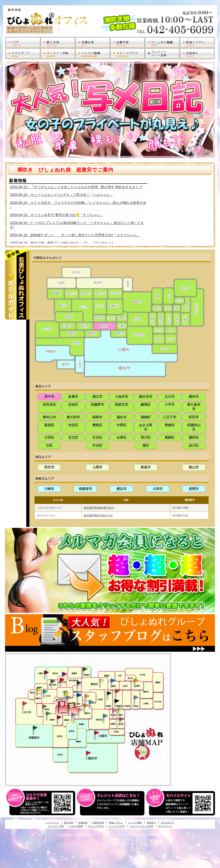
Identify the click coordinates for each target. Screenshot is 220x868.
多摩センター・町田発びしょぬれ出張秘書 (48, 714)
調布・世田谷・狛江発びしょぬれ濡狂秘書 (105, 716)
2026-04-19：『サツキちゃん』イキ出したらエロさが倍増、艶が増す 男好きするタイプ (76, 187)
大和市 (158, 489)
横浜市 (122, 489)
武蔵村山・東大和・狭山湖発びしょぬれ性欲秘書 (53, 681)
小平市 (170, 405)
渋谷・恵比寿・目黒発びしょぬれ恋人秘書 (114, 710)
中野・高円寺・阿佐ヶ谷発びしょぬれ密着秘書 (109, 693)
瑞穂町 (146, 417)
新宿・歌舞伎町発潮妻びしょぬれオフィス (117, 701)
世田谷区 (49, 405)
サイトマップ (165, 826)
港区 (146, 445)
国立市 (97, 397)
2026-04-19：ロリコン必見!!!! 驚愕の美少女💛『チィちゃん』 (56, 215)
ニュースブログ (117, 826)
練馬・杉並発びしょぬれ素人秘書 (102, 681)
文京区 (97, 437)
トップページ (52, 823)
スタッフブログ (96, 826)
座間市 (194, 489)
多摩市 (73, 397)
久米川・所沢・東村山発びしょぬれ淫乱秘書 (62, 680)
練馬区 (146, 405)
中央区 (97, 445)
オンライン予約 (56, 826)
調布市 (194, 397)
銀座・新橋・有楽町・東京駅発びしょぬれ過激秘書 (136, 697)
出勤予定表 (98, 823)
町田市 (194, 417)
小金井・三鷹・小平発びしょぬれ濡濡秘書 (79, 695)
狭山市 (194, 467)
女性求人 (151, 823)
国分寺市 (146, 397)
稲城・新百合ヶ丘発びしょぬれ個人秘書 (73, 715)
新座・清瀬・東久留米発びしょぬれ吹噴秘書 (85, 669)
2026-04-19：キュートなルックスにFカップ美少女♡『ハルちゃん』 (62, 195)
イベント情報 (135, 823)
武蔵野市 (97, 405)
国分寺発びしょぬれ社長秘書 (66, 693)
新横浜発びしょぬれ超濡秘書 (89, 753)
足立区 (73, 437)
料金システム (116, 823)
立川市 (170, 397)
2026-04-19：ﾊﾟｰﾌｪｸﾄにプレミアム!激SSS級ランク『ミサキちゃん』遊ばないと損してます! (77, 225)
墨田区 (194, 437)
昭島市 (97, 417)
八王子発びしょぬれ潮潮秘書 (25, 703)
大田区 (49, 437)
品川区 (194, 445)
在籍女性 (83, 823)
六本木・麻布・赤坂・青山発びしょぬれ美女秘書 (120, 709)
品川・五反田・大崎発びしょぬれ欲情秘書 (122, 719)
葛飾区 (170, 437)
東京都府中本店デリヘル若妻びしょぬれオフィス (110, 21)
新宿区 (49, 425)
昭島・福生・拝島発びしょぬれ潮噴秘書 (39, 690)
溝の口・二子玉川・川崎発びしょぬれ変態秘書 (97, 732)
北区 (49, 445)
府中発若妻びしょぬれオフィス (72, 705)
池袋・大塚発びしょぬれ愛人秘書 (113, 680)
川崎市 (49, 489)
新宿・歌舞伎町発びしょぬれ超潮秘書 (117, 691)
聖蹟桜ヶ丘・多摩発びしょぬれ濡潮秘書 (59, 717)
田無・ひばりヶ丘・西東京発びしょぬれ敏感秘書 (79, 683)
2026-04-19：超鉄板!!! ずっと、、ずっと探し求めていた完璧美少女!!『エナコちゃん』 (75, 235)
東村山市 (49, 417)
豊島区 (97, 425)
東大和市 (73, 417)
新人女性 (69, 823)
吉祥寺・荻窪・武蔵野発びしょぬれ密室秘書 (87, 696)
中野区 (122, 425)
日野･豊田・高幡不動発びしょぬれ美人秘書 (45, 706)
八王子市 (170, 417)
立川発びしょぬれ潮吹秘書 (45, 692)
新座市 (146, 467)
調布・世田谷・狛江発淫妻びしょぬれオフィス (80, 710)
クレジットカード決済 (141, 826)
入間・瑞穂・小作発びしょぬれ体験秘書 (46, 672)
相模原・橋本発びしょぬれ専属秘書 (35, 728)
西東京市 (122, 405)
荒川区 (146, 437)
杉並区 (73, 405)
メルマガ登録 (76, 826)
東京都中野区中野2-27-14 (98, 516)
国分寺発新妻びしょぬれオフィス (68, 698)
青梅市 (170, 425)
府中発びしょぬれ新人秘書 (62, 704)
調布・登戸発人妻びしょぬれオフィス (86, 705)
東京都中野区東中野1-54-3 (99, 508)
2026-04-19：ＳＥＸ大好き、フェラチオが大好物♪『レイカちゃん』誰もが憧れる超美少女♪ (78, 205)
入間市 (97, 467)
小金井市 (122, 397)
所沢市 (49, 467)
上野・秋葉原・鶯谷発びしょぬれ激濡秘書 (136, 680)
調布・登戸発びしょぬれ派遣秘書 (91, 702)
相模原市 (85, 489)
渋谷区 (73, 425)
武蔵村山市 (194, 427)
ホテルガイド (168, 823)
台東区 (122, 437)
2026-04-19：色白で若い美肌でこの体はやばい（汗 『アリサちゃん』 (64, 243)
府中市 (49, 397)
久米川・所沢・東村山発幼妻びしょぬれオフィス (64, 674)
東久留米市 (194, 407)
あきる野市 (146, 427)
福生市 (122, 417)
